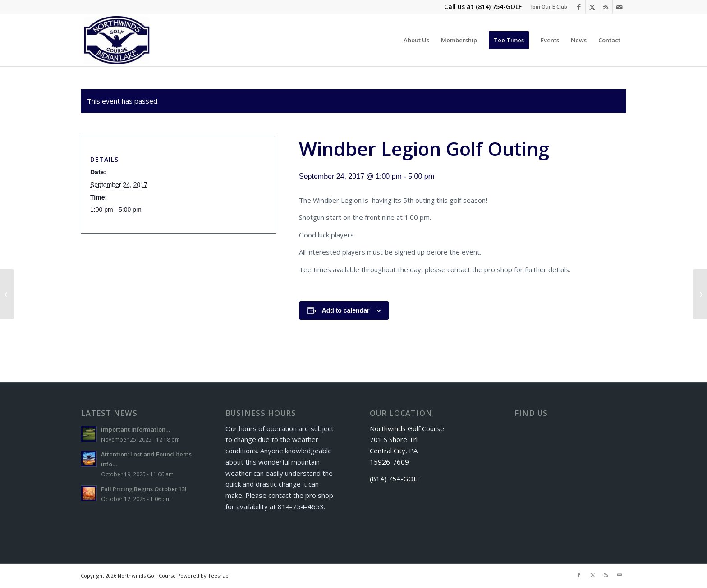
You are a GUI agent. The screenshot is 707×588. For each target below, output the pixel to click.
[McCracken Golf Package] (7, 294)
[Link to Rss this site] (606, 7)
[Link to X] (592, 7)
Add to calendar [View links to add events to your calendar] (346, 310)
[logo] (117, 40)
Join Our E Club (549, 7)
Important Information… (135, 429)
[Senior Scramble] (700, 294)
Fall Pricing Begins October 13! (144, 489)
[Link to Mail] (620, 7)
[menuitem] (547, 7)
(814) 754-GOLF (499, 7)
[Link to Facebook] (579, 7)
